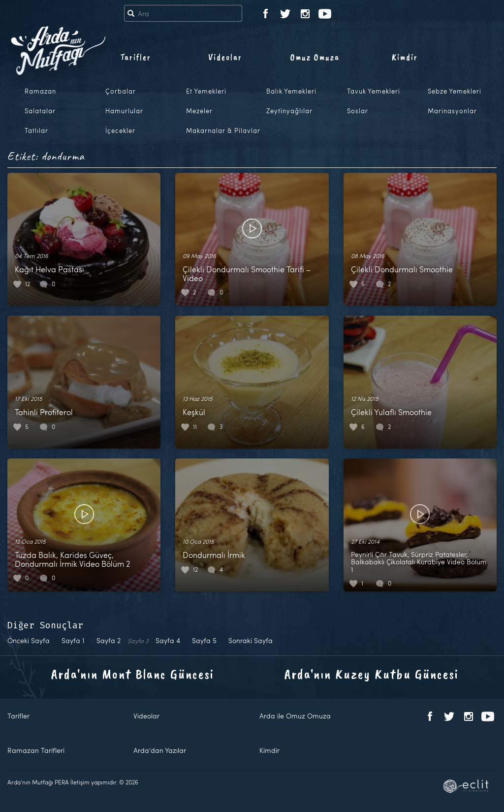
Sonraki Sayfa (251, 640)
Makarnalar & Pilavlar (223, 130)
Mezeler (199, 111)
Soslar (358, 111)
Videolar (225, 57)
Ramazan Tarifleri (36, 750)
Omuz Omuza (315, 57)
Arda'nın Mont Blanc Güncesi (133, 674)
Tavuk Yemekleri (374, 91)
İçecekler (120, 130)
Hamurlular (124, 111)
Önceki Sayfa (29, 640)
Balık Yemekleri (291, 91)
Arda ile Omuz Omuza (295, 716)
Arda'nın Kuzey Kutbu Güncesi (372, 674)
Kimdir (405, 57)
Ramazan (40, 91)
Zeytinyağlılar (289, 111)
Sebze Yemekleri (455, 91)
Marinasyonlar (452, 111)
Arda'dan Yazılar (160, 750)
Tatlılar (36, 130)
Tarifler (136, 57)
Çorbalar (121, 91)
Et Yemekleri (206, 91)
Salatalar (40, 111)
